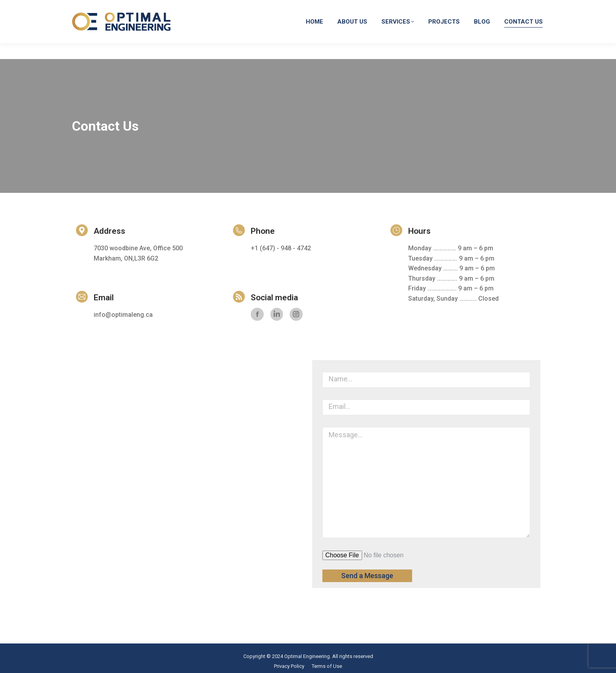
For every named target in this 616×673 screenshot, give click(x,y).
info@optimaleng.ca (429, 8)
